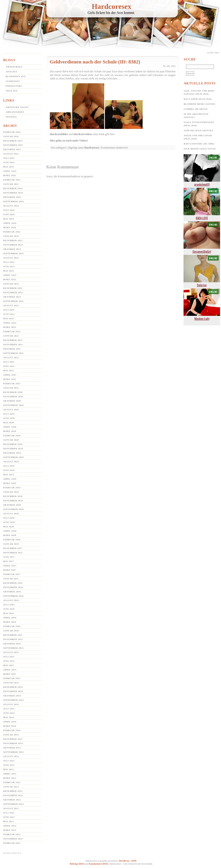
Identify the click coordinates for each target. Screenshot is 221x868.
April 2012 (10, 826)
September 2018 (13, 509)
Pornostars (14, 86)
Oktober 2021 (12, 349)
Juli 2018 (9, 518)
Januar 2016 (11, 631)
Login (210, 53)
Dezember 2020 (13, 392)
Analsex (11, 72)
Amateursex (14, 67)
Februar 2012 (12, 834)
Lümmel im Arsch (196, 109)
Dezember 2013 (13, 739)
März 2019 (10, 483)
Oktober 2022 (12, 297)
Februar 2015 (12, 678)
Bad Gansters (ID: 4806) (199, 144)
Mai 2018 (9, 527)
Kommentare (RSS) (99, 864)
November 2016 (13, 587)
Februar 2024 (12, 232)
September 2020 (13, 405)
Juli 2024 (9, 210)
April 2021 (10, 375)
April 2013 (10, 774)
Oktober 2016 (12, 592)
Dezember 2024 (13, 188)
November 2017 (13, 553)
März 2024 (10, 227)
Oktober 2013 (12, 748)
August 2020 (11, 410)
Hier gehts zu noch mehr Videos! (69, 141)
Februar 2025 (12, 180)
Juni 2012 (9, 817)
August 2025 (11, 154)
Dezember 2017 (13, 548)
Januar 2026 (11, 136)
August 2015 (11, 652)
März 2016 (10, 622)
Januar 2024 (11, 236)
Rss (217, 53)
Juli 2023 (9, 262)
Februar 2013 (12, 782)
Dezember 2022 (13, 288)
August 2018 (11, 514)
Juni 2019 (9, 470)
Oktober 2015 (12, 644)
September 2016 (13, 596)
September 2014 (13, 700)
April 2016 (10, 618)
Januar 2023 (11, 284)
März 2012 (10, 830)
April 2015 (10, 670)
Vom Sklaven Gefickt (198, 131)
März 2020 (10, 431)
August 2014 (11, 704)
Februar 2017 (12, 574)
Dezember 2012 (13, 791)
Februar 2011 (12, 843)
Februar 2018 (12, 540)
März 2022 (10, 327)
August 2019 (11, 462)
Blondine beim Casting (200, 104)
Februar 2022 (12, 332)
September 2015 (13, 648)
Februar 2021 (12, 384)
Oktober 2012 (12, 800)
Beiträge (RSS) (77, 864)
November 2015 (13, 639)
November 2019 (13, 449)
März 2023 (10, 280)
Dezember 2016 (13, 583)
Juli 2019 (9, 466)
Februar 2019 (12, 488)
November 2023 (13, 245)
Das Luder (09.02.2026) (198, 99)
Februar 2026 (12, 132)
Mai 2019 (9, 475)
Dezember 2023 (13, 241)
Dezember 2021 (13, 340)
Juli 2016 (9, 605)
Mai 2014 (9, 717)
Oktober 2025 (12, 149)
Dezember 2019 (13, 444)
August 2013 (11, 756)
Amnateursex (15, 112)
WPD (134, 861)
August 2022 (11, 306)
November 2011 (13, 839)
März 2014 (10, 726)
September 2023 (13, 254)
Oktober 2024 (12, 197)
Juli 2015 (9, 657)
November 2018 (13, 501)
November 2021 (13, 345)
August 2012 (11, 808)
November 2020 (13, 397)
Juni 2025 (9, 162)
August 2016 (11, 600)
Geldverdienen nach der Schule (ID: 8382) (95, 62)
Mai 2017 (9, 561)
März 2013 (10, 778)
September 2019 (13, 457)
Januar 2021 (11, 388)
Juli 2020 (9, 414)
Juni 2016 (9, 609)
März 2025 (10, 175)
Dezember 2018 (13, 496)
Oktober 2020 (12, 401)
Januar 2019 (11, 492)
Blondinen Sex (16, 76)
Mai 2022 (9, 319)
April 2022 (10, 323)
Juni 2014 (9, 713)
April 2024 (10, 223)
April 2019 (10, 479)
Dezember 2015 (13, 635)
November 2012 (13, 795)
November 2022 (13, 293)
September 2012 (13, 804)
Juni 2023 (9, 267)
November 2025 (13, 145)
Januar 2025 (11, 184)
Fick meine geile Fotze (200, 149)
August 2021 (11, 358)
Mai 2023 (9, 271)
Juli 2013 (9, 761)
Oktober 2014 (12, 696)
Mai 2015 (9, 665)
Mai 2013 (9, 769)
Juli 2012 (9, 813)
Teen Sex (12, 91)
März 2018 (10, 535)
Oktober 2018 (12, 505)
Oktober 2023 (12, 249)
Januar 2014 (11, 735)
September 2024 (13, 201)
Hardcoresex (112, 6)
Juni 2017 (9, 557)
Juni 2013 (9, 765)
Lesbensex (13, 81)
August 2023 (11, 258)
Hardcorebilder (59, 134)
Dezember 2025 (13, 141)
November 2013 (13, 743)
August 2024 (11, 206)
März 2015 (10, 674)
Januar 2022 (11, 336)
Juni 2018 (9, 522)
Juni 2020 (9, 418)
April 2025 (10, 171)
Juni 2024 (9, 214)
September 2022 (13, 301)
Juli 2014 (9, 709)
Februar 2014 (12, 730)
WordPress (124, 861)
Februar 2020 (12, 436)
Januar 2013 (11, 787)
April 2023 (10, 275)
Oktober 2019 (12, 453)
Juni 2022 (9, 314)
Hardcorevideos (83, 134)
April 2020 (10, 427)
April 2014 (10, 722)
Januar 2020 (11, 440)
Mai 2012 (9, 821)
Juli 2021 (9, 362)
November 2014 (13, 691)
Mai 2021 (9, 371)
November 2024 (13, 193)
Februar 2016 (12, 626)
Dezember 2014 (13, 687)
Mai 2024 (9, 219)
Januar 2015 (11, 683)
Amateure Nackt (17, 107)
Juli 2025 (9, 158)
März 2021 (10, 379)
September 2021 (13, 353)
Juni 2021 (9, 366)
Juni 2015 (9, 661)
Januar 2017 (11, 579)
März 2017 (10, 570)
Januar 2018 (11, 544)
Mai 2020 (9, 423)
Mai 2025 (9, 167)
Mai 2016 (9, 613)
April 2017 (10, 566)
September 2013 (13, 752)
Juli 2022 (9, 310)
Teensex (11, 117)
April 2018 (10, 531)
